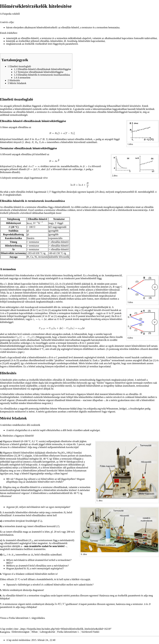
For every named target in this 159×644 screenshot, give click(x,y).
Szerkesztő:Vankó (90, 632)
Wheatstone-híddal (67, 409)
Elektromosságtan (21, 632)
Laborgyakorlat (47, 632)
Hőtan (35, 632)
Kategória (5, 632)
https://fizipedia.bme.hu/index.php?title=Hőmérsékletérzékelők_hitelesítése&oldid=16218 (65, 629)
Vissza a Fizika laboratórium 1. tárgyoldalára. (23, 618)
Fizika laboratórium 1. (68, 632)
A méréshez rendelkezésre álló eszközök (20, 425)
